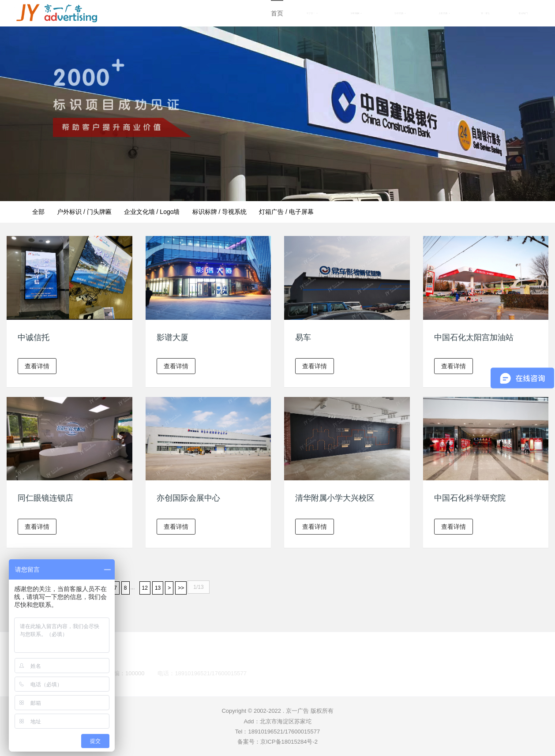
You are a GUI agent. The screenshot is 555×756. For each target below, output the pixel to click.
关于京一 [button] (312, 13)
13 (158, 588)
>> (181, 588)
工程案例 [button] (444, 13)
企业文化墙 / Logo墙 (152, 212)
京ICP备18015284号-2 (289, 742)
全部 (38, 212)
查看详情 (37, 366)
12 (145, 588)
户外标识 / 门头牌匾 (84, 212)
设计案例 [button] (400, 13)
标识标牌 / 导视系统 (220, 212)
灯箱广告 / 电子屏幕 (286, 212)
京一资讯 (485, 13)
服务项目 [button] (356, 13)
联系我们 (523, 13)
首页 (277, 13)
